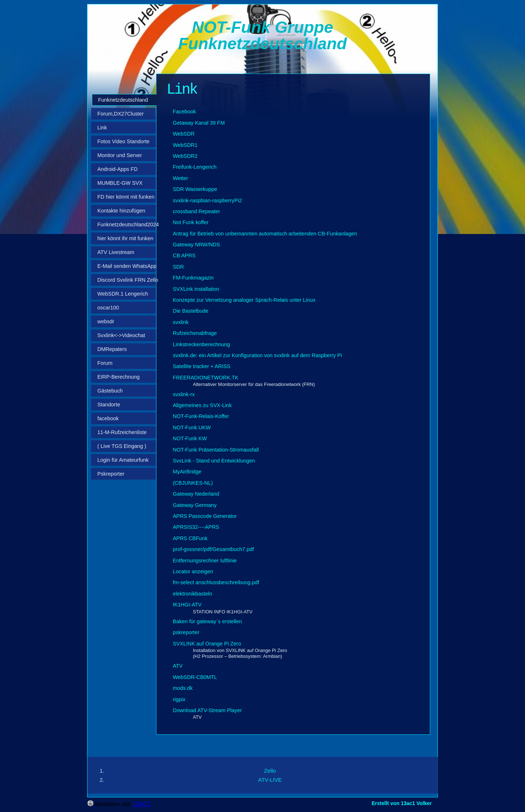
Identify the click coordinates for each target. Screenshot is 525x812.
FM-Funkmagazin (193, 278)
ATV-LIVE (270, 780)
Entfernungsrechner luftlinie (205, 561)
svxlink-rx (184, 394)
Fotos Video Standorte (123, 141)
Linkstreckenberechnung (201, 344)
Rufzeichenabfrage (195, 333)
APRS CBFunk (190, 538)
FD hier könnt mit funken (126, 197)
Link (102, 128)
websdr (106, 321)
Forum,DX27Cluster (120, 114)
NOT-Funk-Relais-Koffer (201, 416)
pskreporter (186, 632)
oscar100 (108, 308)
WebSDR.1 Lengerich (123, 294)
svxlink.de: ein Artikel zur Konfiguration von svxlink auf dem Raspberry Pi (257, 355)
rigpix (179, 699)
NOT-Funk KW (190, 438)
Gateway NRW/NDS (196, 245)
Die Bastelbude (191, 311)
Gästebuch (110, 391)
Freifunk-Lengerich (195, 167)
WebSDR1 (185, 145)
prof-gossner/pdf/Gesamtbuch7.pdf (213, 549)
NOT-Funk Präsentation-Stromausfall (216, 450)
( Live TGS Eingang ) (122, 446)
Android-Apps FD (117, 169)
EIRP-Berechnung (118, 377)
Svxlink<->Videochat (121, 335)
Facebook (184, 112)
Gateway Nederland (196, 494)
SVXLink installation (196, 289)
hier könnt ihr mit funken (125, 238)
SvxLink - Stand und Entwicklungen (214, 461)
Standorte (109, 405)
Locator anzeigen (193, 571)
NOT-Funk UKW (192, 428)
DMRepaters (112, 349)
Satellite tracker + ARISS (202, 366)
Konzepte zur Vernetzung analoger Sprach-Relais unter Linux (244, 300)
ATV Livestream (116, 252)
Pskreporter (111, 474)
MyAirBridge (187, 472)
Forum (105, 363)
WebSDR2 (185, 156)
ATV (178, 666)
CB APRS (184, 255)
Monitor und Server (120, 155)
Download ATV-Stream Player (207, 710)
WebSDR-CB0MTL (195, 677)
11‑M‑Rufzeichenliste (122, 432)
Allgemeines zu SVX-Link (202, 405)
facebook (108, 418)
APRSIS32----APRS (196, 527)
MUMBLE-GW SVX (120, 183)
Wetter (180, 178)
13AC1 (142, 804)
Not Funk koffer (191, 222)
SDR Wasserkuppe (195, 189)
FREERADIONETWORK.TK (206, 378)
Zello (270, 771)
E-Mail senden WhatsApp (127, 266)
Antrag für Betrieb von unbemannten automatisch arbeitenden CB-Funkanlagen (265, 234)
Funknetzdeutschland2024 (127, 225)
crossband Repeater (197, 211)
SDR (178, 267)
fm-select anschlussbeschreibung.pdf (216, 582)
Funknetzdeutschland (123, 100)
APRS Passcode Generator (205, 516)
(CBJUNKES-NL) (193, 483)
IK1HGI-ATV (187, 605)
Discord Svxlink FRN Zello (127, 280)
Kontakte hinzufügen (121, 211)
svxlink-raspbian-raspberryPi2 (207, 200)
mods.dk (183, 688)
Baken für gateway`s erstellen (207, 621)
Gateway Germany (195, 505)
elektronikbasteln (192, 594)
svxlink (181, 322)
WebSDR (184, 134)
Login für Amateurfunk (123, 460)
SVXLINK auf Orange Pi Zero (207, 644)
